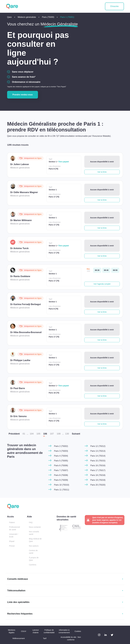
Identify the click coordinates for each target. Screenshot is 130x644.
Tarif (45, 638)
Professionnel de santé (15, 528)
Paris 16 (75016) (98, 465)
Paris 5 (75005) (61, 461)
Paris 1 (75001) (67, 17)
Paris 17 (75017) (98, 470)
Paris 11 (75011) (62, 490)
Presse (12, 546)
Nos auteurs (34, 546)
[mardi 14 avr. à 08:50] (115, 270)
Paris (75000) (48, 17)
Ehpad (12, 541)
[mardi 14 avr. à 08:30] (97, 270)
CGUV (24, 631)
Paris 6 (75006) (61, 465)
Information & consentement (64, 631)
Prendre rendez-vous (23, 95)
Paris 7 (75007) (61, 470)
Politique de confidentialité (49, 631)
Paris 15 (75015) (98, 461)
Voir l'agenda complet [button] (102, 284)
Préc (14, 434)
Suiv (76, 434)
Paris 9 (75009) (61, 480)
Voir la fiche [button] (102, 172)
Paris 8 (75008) (61, 475)
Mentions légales (12, 631)
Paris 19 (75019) (98, 480)
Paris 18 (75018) (98, 475)
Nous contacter (35, 527)
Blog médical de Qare (35, 540)
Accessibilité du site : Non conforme (71, 638)
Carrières (33, 565)
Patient (12, 522)
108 (59, 434)
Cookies (78, 631)
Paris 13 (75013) (98, 451)
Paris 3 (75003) (61, 451)
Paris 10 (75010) (62, 485)
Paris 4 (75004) (61, 456)
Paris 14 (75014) (98, 456)
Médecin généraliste (27, 17)
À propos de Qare (34, 559)
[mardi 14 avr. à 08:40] (106, 270)
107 (52, 434)
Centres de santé (33, 552)
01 (24, 434)
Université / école (14, 535)
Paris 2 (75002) (61, 446)
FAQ (31, 522)
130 (67, 434)
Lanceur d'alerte (36, 631)
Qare (9, 17)
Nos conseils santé (34, 533)
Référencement (19, 638)
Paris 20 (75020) (98, 485)
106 (45, 434)
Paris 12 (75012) (98, 446)
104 (32, 434)
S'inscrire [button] (114, 6)
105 (38, 434)
